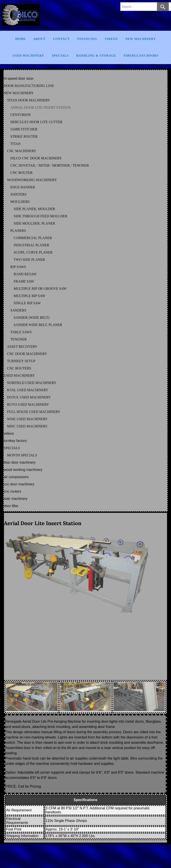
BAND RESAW (25, 274)
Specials (60, 56)
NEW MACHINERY (19, 93)
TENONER (19, 339)
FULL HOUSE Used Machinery (34, 412)
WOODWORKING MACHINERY (32, 180)
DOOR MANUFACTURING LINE (29, 86)
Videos (111, 39)
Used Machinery (28, 56)
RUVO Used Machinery (28, 404)
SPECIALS (12, 448)
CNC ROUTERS (19, 368)
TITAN (15, 144)
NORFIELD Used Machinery (32, 383)
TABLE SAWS (21, 332)
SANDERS (18, 310)
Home (20, 39)
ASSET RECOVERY (22, 347)
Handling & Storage (96, 56)
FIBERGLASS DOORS (141, 56)
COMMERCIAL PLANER (33, 238)
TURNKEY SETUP (21, 361)
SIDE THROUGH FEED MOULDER (41, 216)
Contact (61, 39)
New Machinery (141, 39)
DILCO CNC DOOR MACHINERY (36, 158)
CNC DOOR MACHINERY (27, 354)
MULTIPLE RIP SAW (29, 296)
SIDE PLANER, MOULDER (34, 209)
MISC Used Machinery (27, 426)
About (39, 39)
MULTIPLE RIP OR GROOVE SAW (40, 289)
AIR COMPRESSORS (16, 477)
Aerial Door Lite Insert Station (43, 523)
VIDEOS (9, 433)
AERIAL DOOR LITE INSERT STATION (40, 107)
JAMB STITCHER (24, 129)
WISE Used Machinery (27, 419)
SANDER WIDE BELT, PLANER (38, 325)
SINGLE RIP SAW (27, 303)
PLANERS (18, 231)
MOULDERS (20, 202)
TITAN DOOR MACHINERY (29, 100)
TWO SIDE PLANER (29, 260)
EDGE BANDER (23, 187)
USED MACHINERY (19, 375)
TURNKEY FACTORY (15, 441)
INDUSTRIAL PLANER (31, 245)
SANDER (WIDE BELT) (32, 318)
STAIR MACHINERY (16, 499)
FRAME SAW (24, 281)
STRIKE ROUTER (24, 136)
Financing (87, 39)
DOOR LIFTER (11, 506)
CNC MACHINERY (22, 151)
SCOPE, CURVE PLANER (33, 252)
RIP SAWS (18, 267)
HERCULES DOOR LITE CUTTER (36, 122)
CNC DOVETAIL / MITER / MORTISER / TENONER (50, 165)
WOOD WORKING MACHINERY (23, 470)
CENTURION (20, 115)
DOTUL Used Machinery (29, 397)
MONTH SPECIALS (22, 455)
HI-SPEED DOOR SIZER (19, 78)
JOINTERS (18, 194)
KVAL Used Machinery (28, 390)
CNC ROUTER (21, 173)
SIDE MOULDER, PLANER (34, 223)
